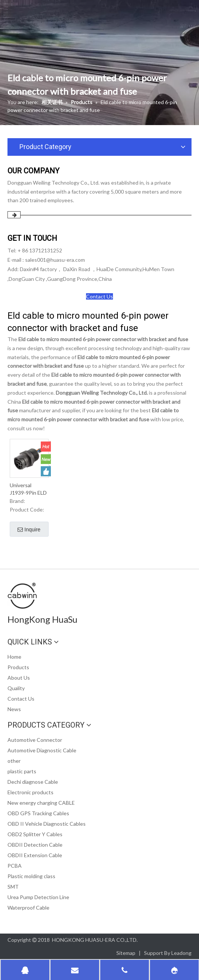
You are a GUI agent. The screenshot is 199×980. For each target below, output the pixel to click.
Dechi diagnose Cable (33, 782)
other (14, 761)
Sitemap (126, 953)
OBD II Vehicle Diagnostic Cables (47, 824)
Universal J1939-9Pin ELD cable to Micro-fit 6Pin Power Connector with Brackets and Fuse (28, 489)
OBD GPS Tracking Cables (38, 813)
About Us (19, 678)
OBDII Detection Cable (35, 845)
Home (14, 657)
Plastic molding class (31, 876)
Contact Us (99, 296)
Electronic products (30, 792)
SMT (13, 887)
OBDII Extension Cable (35, 855)
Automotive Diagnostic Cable (42, 750)
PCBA (15, 866)
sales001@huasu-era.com (55, 260)
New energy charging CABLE (41, 803)
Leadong (181, 953)
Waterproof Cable (28, 908)
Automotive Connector (35, 740)
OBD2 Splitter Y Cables (35, 834)
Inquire (29, 530)
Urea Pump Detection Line (38, 897)
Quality (16, 688)
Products (18, 667)
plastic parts (22, 771)
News (14, 709)
